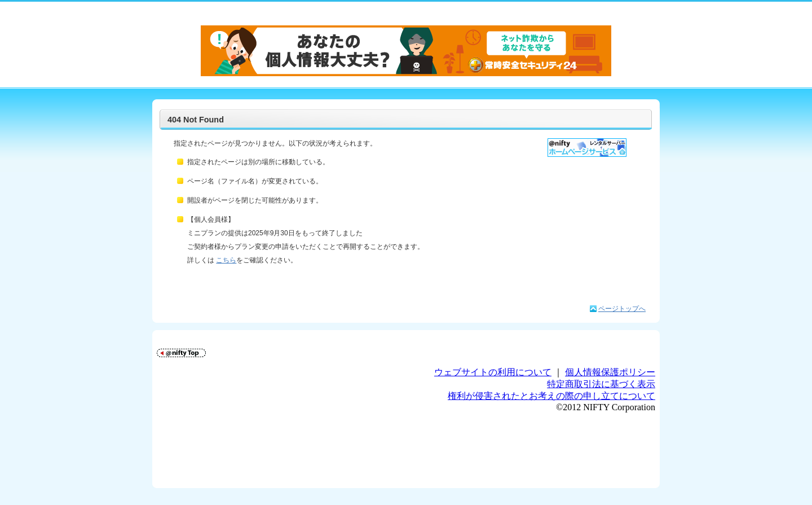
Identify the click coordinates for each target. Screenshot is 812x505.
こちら (226, 260)
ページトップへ (622, 309)
